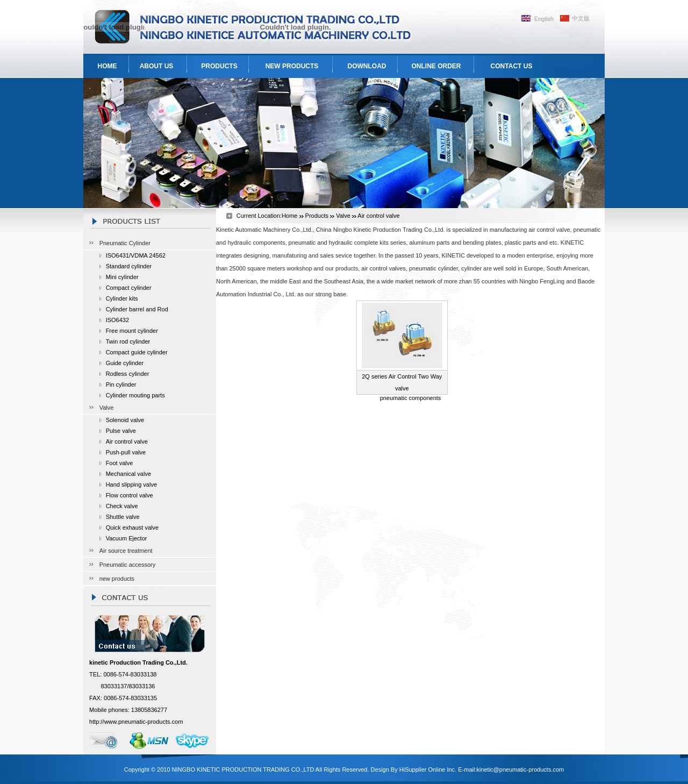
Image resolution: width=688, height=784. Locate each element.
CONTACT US (512, 66)
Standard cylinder (129, 266)
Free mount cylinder (132, 331)
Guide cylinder (125, 363)
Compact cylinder (129, 288)
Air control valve (127, 441)
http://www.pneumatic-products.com (136, 722)
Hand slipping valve (131, 484)
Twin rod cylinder (128, 341)
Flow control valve (130, 495)
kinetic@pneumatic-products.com (520, 769)
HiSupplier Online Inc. (428, 769)
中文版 (581, 18)
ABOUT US (157, 66)
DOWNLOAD (367, 66)
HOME (107, 66)
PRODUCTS (219, 66)
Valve (107, 408)
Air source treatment (126, 551)
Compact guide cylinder (137, 352)
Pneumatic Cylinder (125, 243)
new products (117, 579)
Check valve (122, 506)
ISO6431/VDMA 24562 (136, 255)
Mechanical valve (128, 474)
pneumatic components (411, 398)
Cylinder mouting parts (135, 395)
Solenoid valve (125, 420)
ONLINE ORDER (436, 66)
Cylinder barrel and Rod (137, 309)
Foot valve (120, 463)
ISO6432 (117, 320)
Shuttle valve (123, 517)
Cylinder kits (122, 298)
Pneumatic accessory (128, 565)
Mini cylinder (122, 277)
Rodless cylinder (128, 374)
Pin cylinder (121, 384)
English (544, 19)
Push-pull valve (126, 452)
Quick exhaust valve (132, 528)
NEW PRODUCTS (292, 66)
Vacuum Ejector (127, 538)
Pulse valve (121, 431)
